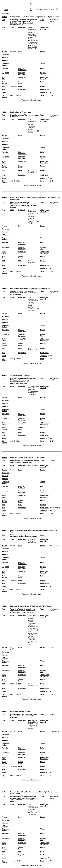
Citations (46, 10)
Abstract (5, 58)
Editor (42, 68)
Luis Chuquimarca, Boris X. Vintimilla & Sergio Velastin (30, 288)
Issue (20, 52)
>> (31, 10)
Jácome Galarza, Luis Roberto (21, 375)
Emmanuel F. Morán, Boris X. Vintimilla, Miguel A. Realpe (31, 606)
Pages (43, 52)
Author (4, 17)
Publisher (5, 68)
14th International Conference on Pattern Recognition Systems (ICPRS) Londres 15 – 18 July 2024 (33, 126)
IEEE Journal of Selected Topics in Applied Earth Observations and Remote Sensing (33, 724)
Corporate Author (5, 64)
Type (42, 20)
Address (5, 61)
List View (39, 10)
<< (31, 3)
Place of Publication (22, 69)
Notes (4, 92)
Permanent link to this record (32, 100)
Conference (44, 89)
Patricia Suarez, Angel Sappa (21, 112)
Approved (44, 92)
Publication (22, 28)
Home (6, 10)
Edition (43, 82)
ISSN (4, 87)
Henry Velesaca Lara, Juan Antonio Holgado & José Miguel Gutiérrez (35, 17)
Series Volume (4, 83)
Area (3, 89)
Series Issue (21, 83)
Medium (43, 87)
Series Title (22, 77)
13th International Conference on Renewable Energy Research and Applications (33, 809)
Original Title (43, 74)
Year (3, 28)
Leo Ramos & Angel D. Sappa (21, 711)
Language (5, 73)
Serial (42, 95)
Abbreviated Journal (45, 28)
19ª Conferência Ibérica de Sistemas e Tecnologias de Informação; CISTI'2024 (33, 390)
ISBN (20, 87)
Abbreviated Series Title (45, 78)
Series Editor (4, 78)
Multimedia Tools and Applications (32, 541)
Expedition (22, 89)
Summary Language (22, 74)
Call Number (5, 96)
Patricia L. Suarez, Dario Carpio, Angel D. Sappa (27, 458)
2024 (12, 28)
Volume (4, 52)
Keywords (5, 55)
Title (3, 20)
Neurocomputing (33, 465)
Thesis (43, 64)
